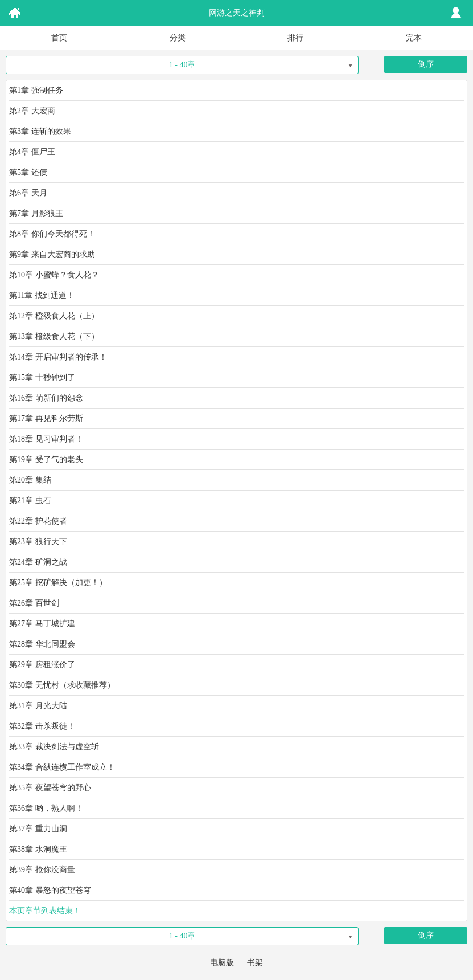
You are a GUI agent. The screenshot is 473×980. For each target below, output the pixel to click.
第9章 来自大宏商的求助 (52, 254)
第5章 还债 (28, 172)
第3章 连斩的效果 (40, 131)
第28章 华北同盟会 (42, 644)
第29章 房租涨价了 (42, 665)
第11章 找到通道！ (42, 295)
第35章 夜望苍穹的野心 (50, 788)
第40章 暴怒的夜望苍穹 (50, 890)
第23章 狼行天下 (38, 542)
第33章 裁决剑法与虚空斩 (54, 747)
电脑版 (222, 963)
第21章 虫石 (30, 501)
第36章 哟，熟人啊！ (46, 808)
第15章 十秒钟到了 (42, 377)
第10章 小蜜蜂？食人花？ (54, 275)
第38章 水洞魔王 (38, 849)
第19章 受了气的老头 (46, 460)
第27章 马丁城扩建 (42, 624)
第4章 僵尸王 (32, 152)
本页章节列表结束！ (45, 911)
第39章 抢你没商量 (42, 870)
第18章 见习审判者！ (46, 439)
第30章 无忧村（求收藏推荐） (62, 685)
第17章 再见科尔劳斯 (46, 418)
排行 (295, 38)
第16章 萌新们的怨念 (46, 398)
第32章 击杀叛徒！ (42, 726)
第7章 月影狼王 (36, 213)
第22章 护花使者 (38, 521)
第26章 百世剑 (34, 603)
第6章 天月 (28, 193)
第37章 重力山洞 (38, 829)
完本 (414, 38)
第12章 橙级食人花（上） (54, 316)
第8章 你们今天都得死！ (52, 234)
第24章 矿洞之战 (38, 562)
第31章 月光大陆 (38, 706)
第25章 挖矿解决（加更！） (58, 583)
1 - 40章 (182, 65)
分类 (178, 38)
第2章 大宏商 (32, 111)
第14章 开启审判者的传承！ (58, 357)
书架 (255, 963)
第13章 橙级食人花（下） (54, 336)
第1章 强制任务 (36, 90)
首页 (59, 38)
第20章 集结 (30, 480)
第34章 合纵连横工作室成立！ (62, 767)
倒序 (426, 64)
